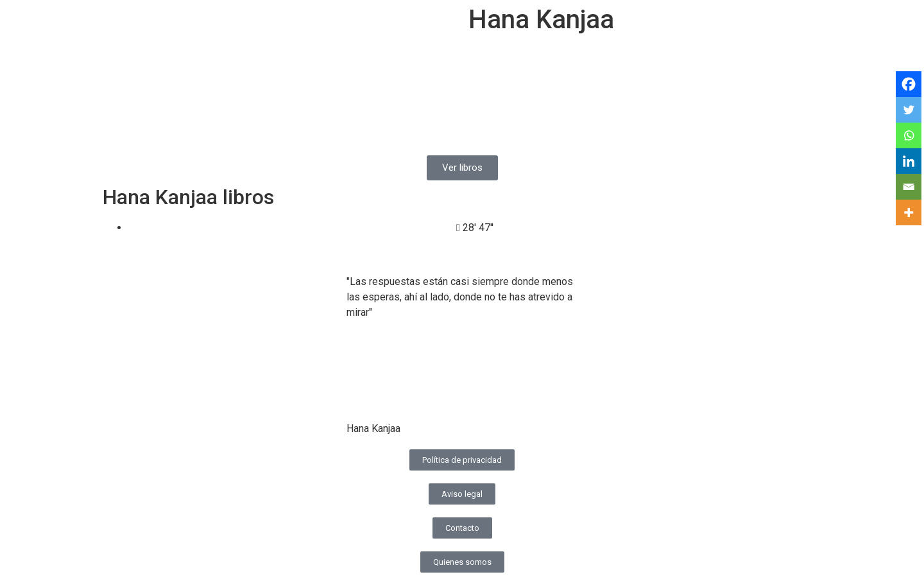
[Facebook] (909, 84)
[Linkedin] (909, 161)
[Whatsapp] (909, 135)
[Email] (909, 187)
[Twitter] (909, 110)
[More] (909, 212)
